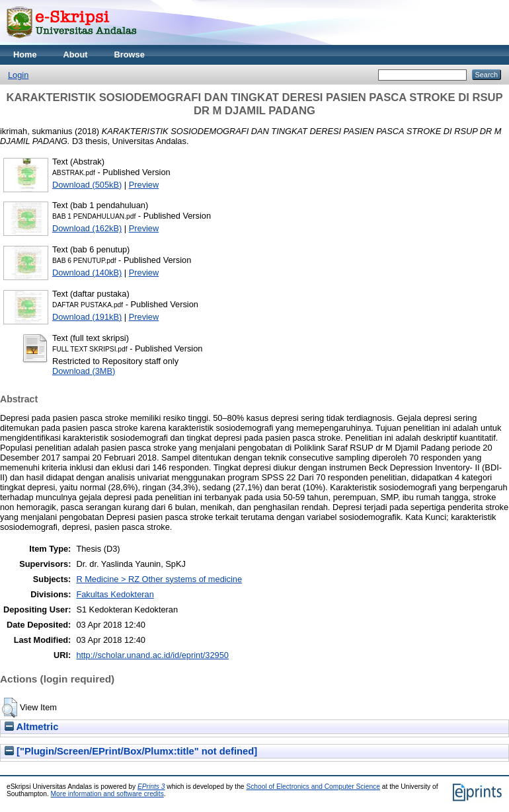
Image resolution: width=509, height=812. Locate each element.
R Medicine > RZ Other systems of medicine (159, 579)
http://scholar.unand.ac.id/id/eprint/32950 (152, 655)
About (76, 55)
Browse (130, 55)
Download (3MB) (84, 371)
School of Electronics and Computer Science (313, 787)
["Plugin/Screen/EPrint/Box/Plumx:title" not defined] (131, 751)
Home (25, 55)
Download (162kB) (87, 228)
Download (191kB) (87, 317)
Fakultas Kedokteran (115, 594)
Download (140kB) (87, 273)
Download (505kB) (87, 185)
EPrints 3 (151, 787)
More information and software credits (107, 794)
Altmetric (31, 727)
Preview (144, 185)
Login (18, 75)
